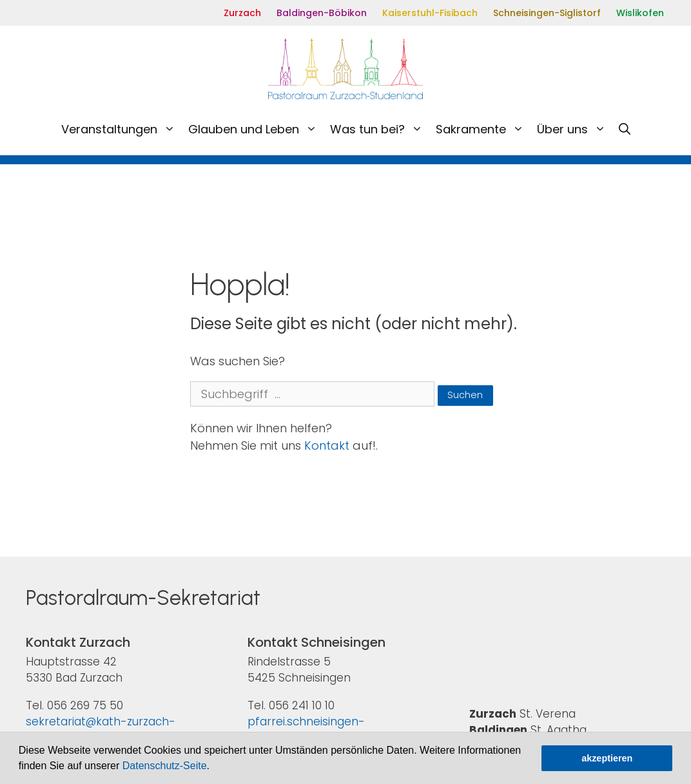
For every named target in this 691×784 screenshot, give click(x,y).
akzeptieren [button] (607, 758)
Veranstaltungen (122, 129)
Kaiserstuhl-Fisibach (430, 13)
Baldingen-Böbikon (322, 13)
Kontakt (327, 445)
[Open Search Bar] (625, 129)
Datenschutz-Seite (165, 766)
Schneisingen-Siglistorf (547, 13)
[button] (214, 767)
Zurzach (242, 13)
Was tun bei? (380, 129)
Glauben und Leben (256, 129)
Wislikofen (640, 13)
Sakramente (483, 129)
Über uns (575, 129)
